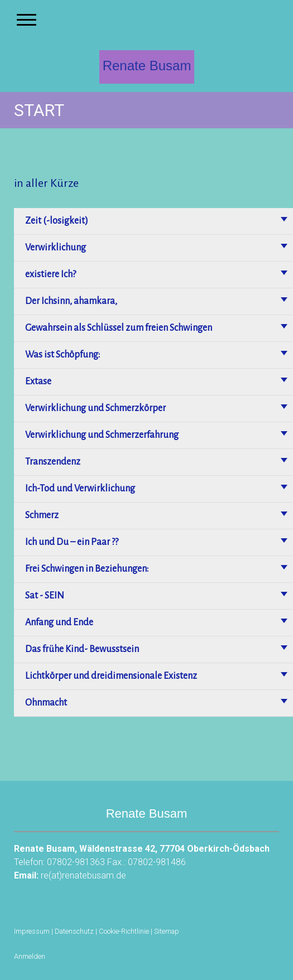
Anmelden (30, 956)
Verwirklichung (56, 248)
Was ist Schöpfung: (63, 355)
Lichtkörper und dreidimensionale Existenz (111, 676)
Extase (38, 382)
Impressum (32, 931)
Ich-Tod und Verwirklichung (80, 489)
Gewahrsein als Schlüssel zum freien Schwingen (119, 328)
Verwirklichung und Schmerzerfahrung (102, 435)
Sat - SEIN (45, 596)
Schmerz (42, 515)
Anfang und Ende (59, 622)
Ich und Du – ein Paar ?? (72, 542)
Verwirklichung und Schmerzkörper (95, 408)
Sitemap (167, 931)
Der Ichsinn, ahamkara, (71, 301)
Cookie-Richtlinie (124, 931)
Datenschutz (74, 931)
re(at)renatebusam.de (83, 875)
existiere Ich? (51, 274)
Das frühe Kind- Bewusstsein (82, 649)
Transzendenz (53, 462)
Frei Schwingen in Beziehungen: (87, 569)
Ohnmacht (46, 703)
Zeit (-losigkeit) (57, 221)
